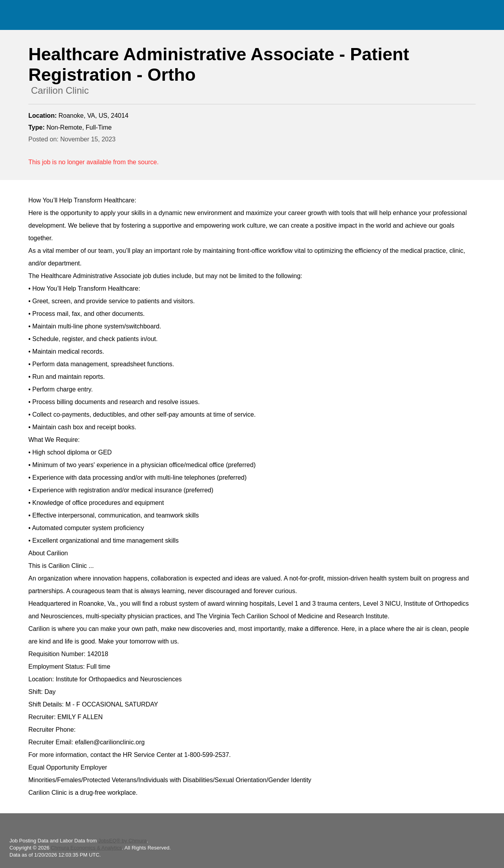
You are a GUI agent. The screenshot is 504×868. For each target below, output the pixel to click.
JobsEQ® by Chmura (122, 841)
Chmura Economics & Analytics (86, 848)
